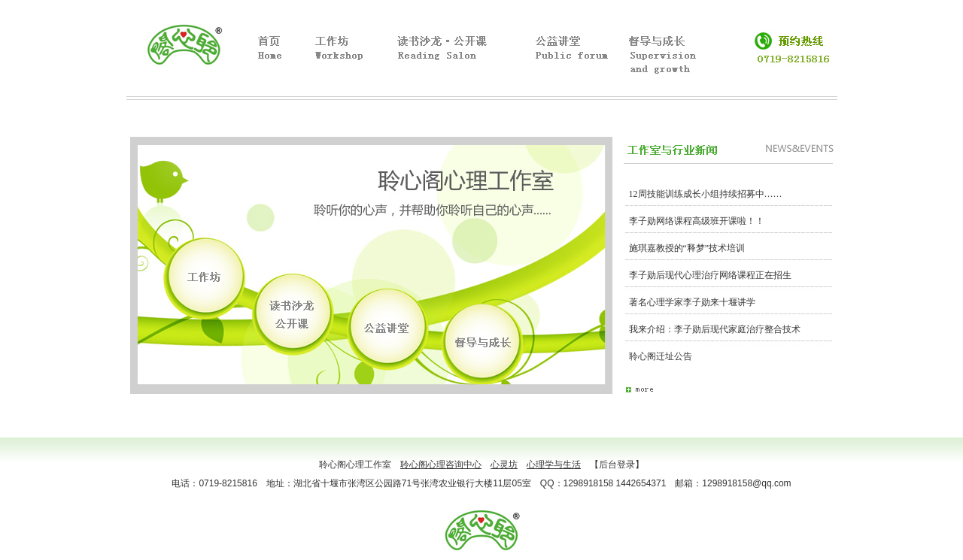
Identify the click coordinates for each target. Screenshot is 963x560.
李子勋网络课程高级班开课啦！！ (697, 221)
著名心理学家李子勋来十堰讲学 (692, 302)
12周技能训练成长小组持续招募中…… (706, 194)
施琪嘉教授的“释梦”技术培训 (687, 248)
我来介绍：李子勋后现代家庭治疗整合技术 (715, 329)
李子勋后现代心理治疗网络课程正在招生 (710, 275)
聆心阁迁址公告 (661, 356)
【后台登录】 (617, 465)
